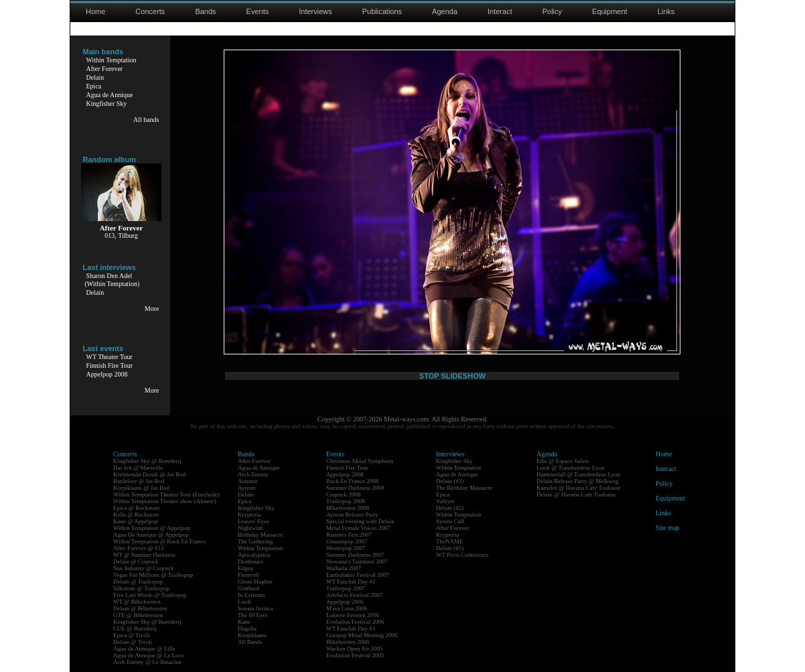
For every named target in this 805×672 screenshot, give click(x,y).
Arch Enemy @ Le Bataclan (147, 662)
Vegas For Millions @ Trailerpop (153, 575)
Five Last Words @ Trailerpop (150, 595)
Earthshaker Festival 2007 (358, 575)
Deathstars (250, 561)
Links (666, 11)
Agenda (445, 11)
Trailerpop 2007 (346, 588)
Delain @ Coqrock (136, 561)
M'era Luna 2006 (347, 608)
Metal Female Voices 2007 (358, 528)
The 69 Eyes (253, 615)
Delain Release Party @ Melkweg (577, 481)
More (152, 309)
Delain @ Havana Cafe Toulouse (576, 494)
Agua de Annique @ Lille (144, 649)
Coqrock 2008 (343, 494)
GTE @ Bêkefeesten (138, 615)
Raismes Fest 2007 (349, 535)
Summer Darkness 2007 (355, 555)
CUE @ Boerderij (135, 628)
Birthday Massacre (261, 535)
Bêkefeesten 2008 (348, 508)
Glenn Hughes (255, 582)
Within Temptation (112, 60)
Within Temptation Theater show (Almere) (165, 501)
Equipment (610, 11)
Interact (500, 11)
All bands (146, 120)
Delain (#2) (450, 508)
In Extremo (251, 595)
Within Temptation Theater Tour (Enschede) (166, 494)
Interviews (315, 11)
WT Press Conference (462, 555)
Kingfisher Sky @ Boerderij (147, 461)
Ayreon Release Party (352, 515)
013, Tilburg (121, 236)
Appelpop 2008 (107, 374)
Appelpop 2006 (345, 602)
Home (95, 11)
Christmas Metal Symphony (360, 461)
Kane (244, 622)
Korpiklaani (252, 635)
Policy (552, 11)
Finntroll (248, 575)
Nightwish (250, 528)
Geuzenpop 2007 (347, 541)
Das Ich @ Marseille (138, 468)
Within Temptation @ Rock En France (159, 541)
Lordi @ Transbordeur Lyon (571, 468)
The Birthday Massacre (464, 488)
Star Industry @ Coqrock (144, 568)
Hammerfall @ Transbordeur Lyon (578, 474)
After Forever (105, 69)
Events (258, 11)
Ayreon (246, 488)
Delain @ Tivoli (133, 642)
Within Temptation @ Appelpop (152, 528)
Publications (382, 11)
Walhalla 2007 (344, 568)
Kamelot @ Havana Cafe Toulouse (578, 488)
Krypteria (249, 515)
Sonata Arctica (255, 608)
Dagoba (247, 628)
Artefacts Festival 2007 (354, 595)
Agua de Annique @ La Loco (149, 655)
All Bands (250, 642)
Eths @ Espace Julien (563, 461)
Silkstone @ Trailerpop (141, 588)
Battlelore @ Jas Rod (139, 481)
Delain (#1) (450, 548)
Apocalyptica (254, 555)
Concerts (150, 11)
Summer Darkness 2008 (355, 488)
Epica (94, 86)
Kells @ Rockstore (136, 515)
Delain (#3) (450, 481)
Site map (667, 528)
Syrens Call (450, 521)
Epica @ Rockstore (137, 508)
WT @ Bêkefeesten (137, 602)
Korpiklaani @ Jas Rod (141, 488)
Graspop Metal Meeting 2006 (362, 635)
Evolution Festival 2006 (355, 622)
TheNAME (450, 541)
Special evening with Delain (360, 521)
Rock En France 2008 (352, 481)
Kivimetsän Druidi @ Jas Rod (149, 474)
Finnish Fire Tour (110, 365)
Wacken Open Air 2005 (355, 649)
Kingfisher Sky (107, 104)
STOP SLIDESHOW (452, 376)
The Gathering (255, 541)
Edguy (246, 568)
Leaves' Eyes (253, 521)
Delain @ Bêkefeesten (140, 608)
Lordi (244, 602)
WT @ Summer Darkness (144, 555)
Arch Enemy (253, 474)
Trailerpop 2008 (346, 501)
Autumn (248, 481)
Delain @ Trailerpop (138, 582)
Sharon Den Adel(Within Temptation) (113, 280)
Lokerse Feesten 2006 (353, 615)
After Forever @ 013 (139, 548)
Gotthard (248, 588)
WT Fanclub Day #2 (351, 582)
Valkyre (445, 501)
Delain (95, 77)
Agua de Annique (110, 95)
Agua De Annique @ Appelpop (151, 535)
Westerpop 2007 (346, 548)
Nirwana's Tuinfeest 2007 (357, 561)
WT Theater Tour (109, 357)
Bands (205, 11)
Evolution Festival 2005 (355, 655)
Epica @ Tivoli (132, 635)
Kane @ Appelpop (136, 521)
